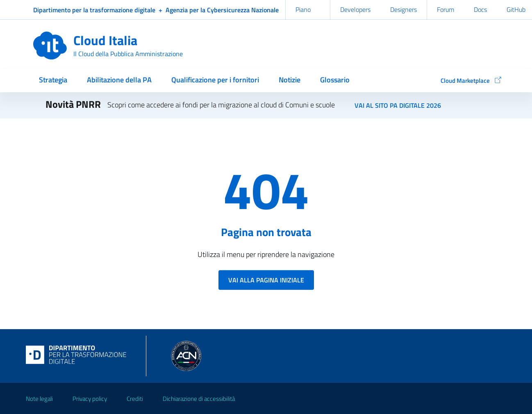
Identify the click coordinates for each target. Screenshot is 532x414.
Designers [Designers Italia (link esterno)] (404, 9)
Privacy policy (90, 399)
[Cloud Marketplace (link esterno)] (467, 81)
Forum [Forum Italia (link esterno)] (446, 9)
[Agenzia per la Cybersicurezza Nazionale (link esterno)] (222, 10)
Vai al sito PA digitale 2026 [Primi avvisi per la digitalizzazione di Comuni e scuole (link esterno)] (398, 105)
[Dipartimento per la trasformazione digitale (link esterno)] (94, 10)
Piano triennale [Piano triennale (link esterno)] (308, 17)
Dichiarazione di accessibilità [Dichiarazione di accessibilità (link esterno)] (199, 399)
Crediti (135, 399)
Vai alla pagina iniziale (266, 280)
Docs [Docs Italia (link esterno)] (480, 9)
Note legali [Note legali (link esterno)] (39, 399)
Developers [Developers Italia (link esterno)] (355, 9)
